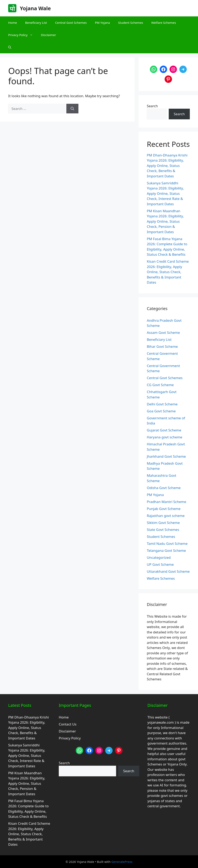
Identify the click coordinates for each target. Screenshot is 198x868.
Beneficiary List (36, 23)
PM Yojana (102, 23)
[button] (10, 47)
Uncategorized (159, 557)
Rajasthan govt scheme (166, 516)
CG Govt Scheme (160, 385)
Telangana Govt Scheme (166, 550)
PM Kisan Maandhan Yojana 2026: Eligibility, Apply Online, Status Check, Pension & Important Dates (165, 221)
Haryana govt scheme (165, 437)
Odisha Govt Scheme (164, 488)
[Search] (72, 109)
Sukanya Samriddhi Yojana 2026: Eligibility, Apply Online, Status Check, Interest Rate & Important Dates (165, 193)
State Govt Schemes (163, 530)
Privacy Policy (23, 35)
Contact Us (68, 724)
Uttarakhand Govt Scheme (168, 571)
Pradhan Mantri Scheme (166, 502)
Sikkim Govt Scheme (163, 523)
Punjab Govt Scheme (164, 509)
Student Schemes (131, 23)
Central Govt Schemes (71, 23)
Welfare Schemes (164, 23)
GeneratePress (122, 862)
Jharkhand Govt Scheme (166, 456)
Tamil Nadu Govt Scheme (167, 543)
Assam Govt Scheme (163, 332)
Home (13, 23)
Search (152, 106)
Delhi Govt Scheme (162, 404)
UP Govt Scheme (160, 564)
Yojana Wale (35, 8)
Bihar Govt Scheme (162, 346)
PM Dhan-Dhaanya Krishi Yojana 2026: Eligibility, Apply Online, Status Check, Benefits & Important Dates (167, 166)
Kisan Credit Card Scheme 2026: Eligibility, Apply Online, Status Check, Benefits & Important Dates (168, 272)
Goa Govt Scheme (161, 411)
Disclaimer (49, 35)
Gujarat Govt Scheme (164, 430)
